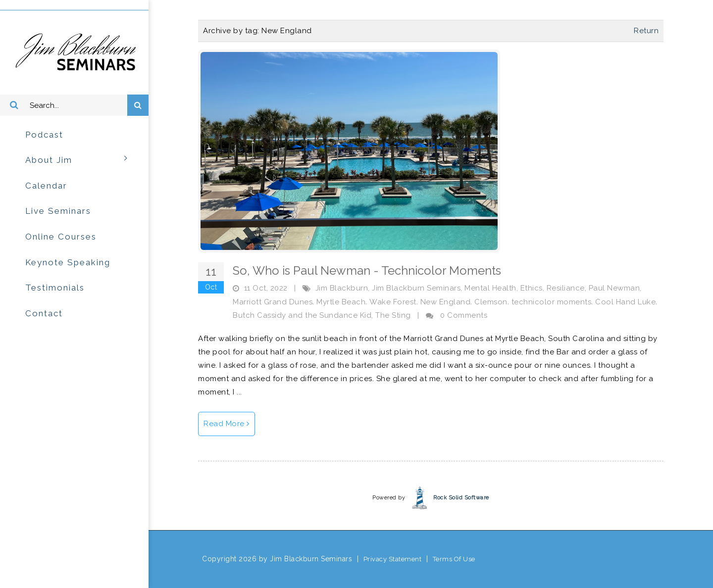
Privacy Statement (393, 559)
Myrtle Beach (341, 302)
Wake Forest (393, 302)
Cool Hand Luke (625, 302)
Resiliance (566, 288)
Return (646, 31)
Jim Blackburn (342, 288)
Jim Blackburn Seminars (416, 288)
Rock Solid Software (461, 498)
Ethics (532, 288)
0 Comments (464, 315)
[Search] (74, 105)
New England (446, 302)
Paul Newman (614, 288)
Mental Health (490, 288)
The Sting (393, 315)
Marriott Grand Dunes (273, 302)
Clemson (491, 302)
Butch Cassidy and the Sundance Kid (302, 315)
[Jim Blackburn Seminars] (74, 52)
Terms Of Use (454, 559)
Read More (227, 424)
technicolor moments (552, 302)
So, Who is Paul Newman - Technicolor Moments (367, 270)
